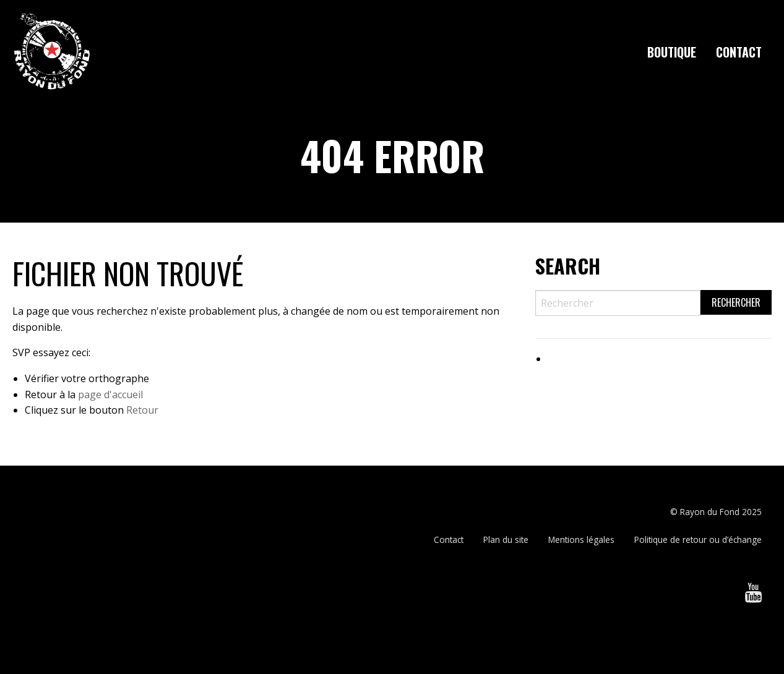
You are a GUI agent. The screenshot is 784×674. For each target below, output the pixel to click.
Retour (142, 410)
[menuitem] (672, 52)
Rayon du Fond (710, 512)
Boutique (672, 52)
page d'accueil (110, 395)
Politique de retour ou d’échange (698, 540)
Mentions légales (581, 540)
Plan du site (506, 540)
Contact (739, 52)
